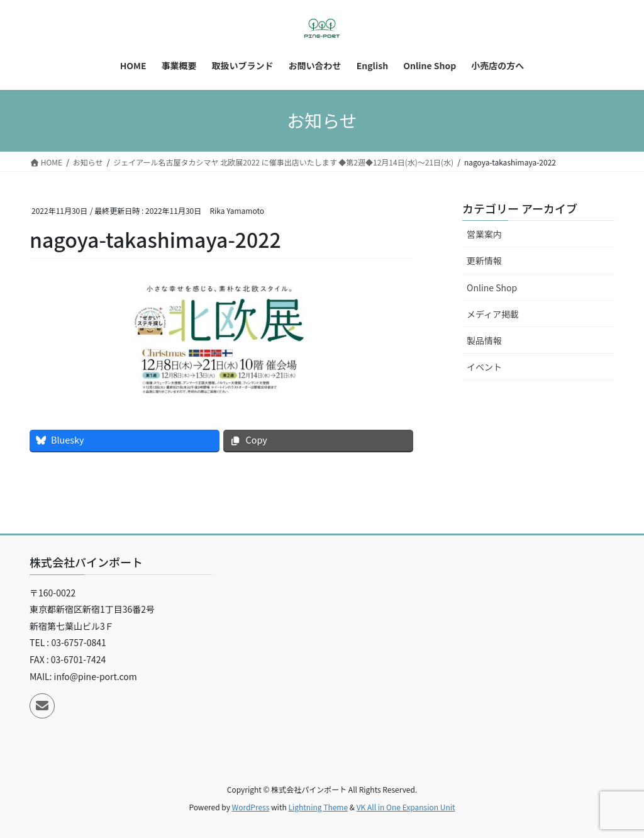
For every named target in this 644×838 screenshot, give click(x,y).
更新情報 (484, 260)
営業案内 (484, 234)
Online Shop (492, 288)
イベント (484, 367)
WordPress (251, 807)
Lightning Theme (318, 807)
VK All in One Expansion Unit (406, 807)
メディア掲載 (493, 314)
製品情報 (484, 340)
